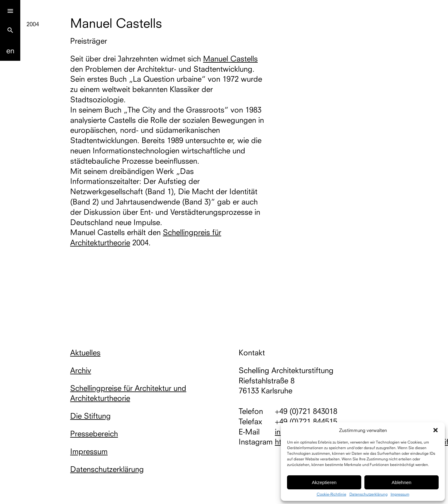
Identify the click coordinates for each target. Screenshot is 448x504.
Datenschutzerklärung (368, 494)
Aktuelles (85, 353)
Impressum (400, 494)
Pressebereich (94, 434)
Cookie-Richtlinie (331, 494)
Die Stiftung (90, 416)
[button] (436, 430)
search (10, 30)
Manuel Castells (230, 59)
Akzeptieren (324, 482)
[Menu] (10, 10)
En (10, 50)
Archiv (81, 370)
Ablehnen (401, 482)
